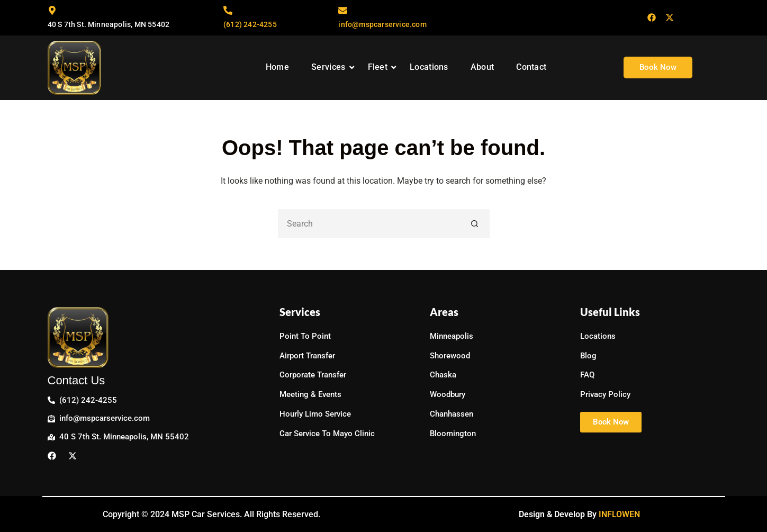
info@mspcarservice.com (382, 24)
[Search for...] (369, 224)
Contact (531, 67)
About (482, 67)
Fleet (382, 67)
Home (277, 67)
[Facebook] (652, 18)
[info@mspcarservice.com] (343, 11)
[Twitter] (670, 18)
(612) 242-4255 (250, 24)
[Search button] (475, 224)
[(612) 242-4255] (228, 11)
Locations (429, 67)
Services (333, 67)
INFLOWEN (619, 514)
